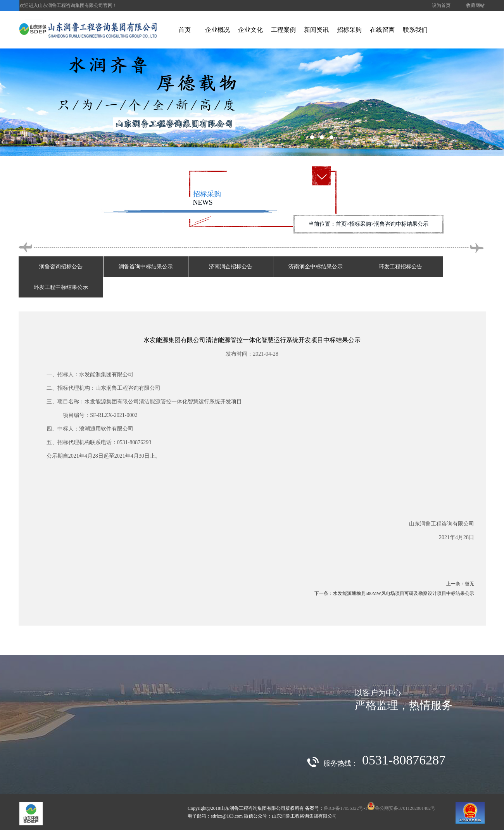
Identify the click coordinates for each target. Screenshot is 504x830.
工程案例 (283, 30)
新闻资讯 (316, 30)
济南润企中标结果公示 (316, 267)
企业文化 (250, 30)
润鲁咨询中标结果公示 (146, 267)
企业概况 (217, 30)
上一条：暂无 (460, 584)
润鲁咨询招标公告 (61, 267)
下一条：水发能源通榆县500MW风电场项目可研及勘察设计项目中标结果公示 (394, 593)
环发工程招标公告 (400, 267)
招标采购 (349, 30)
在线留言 (382, 30)
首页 (185, 30)
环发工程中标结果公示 (61, 287)
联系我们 (415, 30)
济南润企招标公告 (231, 267)
